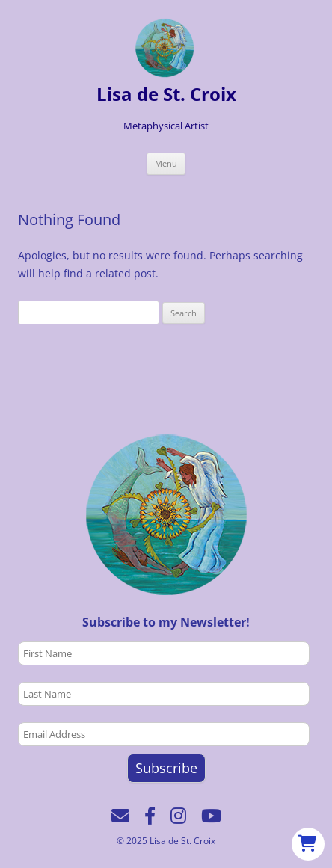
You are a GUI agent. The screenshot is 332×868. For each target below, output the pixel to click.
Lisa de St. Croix (166, 95)
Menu (166, 163)
